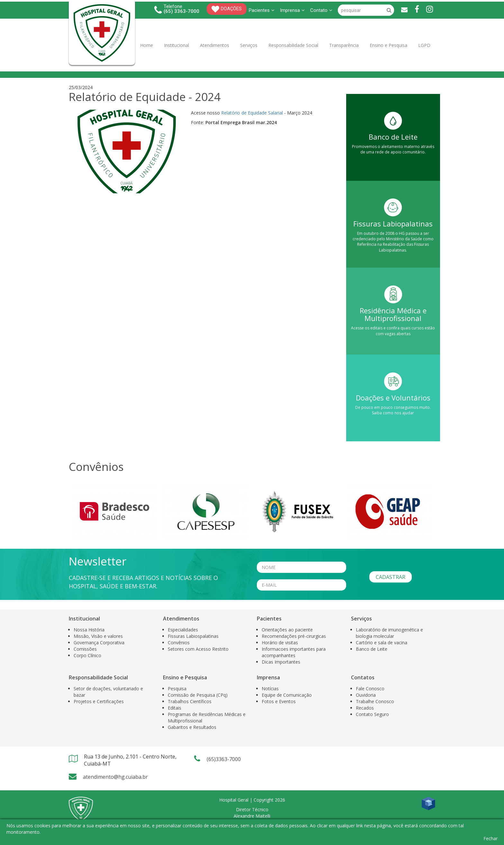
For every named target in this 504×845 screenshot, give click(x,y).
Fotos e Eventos (279, 701)
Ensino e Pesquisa (388, 45)
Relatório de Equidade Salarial (252, 113)
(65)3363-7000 (224, 759)
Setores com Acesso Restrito (198, 649)
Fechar (491, 838)
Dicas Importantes (281, 662)
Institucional (176, 45)
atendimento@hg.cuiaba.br (115, 777)
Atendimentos (215, 45)
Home (147, 45)
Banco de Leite (372, 649)
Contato (321, 10)
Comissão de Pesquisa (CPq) (198, 695)
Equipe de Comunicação (287, 695)
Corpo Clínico (87, 655)
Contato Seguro (372, 714)
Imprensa (292, 10)
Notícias (270, 689)
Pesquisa (177, 689)
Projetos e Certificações (99, 701)
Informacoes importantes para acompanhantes (294, 652)
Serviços (249, 45)
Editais (175, 708)
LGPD (424, 45)
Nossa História (89, 630)
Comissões (85, 649)
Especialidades (183, 630)
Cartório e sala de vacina (382, 643)
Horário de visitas (280, 643)
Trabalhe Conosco (375, 701)
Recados (365, 708)
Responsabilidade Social (293, 45)
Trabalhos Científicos (190, 701)
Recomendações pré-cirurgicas (294, 636)
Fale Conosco (370, 689)
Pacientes (262, 10)
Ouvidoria (366, 695)
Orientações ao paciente (287, 630)
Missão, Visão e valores (98, 636)
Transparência (344, 45)
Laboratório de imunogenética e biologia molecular (389, 633)
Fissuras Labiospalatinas (193, 636)
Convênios (179, 643)
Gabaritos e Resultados (192, 727)
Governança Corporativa (99, 643)
